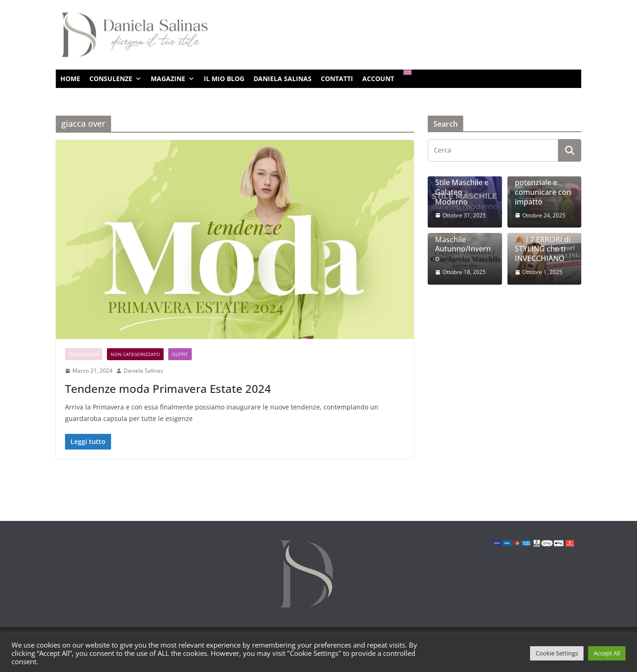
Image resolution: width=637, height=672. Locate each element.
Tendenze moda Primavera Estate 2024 (168, 389)
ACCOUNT (378, 79)
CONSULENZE (115, 79)
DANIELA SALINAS (283, 79)
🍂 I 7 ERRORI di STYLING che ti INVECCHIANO (543, 249)
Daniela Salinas (143, 371)
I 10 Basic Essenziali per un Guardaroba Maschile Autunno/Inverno (464, 235)
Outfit (180, 354)
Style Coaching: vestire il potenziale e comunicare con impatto (543, 183)
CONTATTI (337, 79)
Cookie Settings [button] (557, 653)
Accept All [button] (607, 653)
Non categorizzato (135, 354)
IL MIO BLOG (224, 79)
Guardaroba (84, 354)
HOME (70, 79)
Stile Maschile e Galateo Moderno (462, 192)
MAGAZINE (173, 79)
